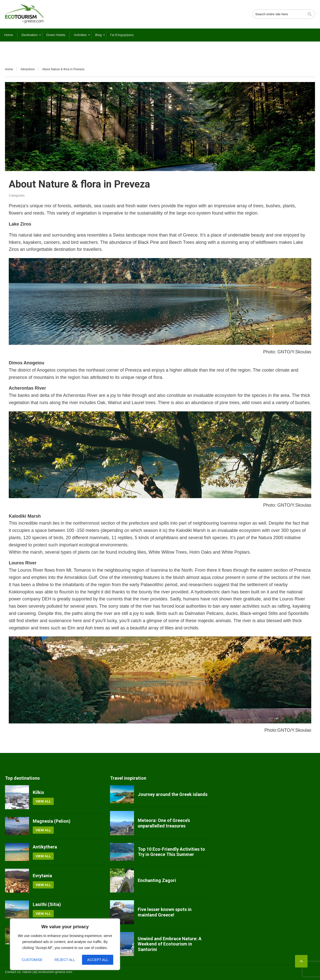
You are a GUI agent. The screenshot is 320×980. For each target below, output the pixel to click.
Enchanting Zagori (157, 880)
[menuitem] (9, 35)
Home (9, 69)
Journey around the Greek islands (173, 794)
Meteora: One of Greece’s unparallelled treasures (164, 823)
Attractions (28, 69)
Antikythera (45, 847)
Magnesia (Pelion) (52, 821)
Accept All (98, 960)
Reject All (65, 960)
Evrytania (42, 876)
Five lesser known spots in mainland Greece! (165, 912)
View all (43, 801)
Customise (32, 960)
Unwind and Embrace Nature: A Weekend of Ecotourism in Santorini (170, 944)
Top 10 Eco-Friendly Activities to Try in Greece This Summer (171, 852)
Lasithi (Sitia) (47, 904)
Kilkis (38, 792)
